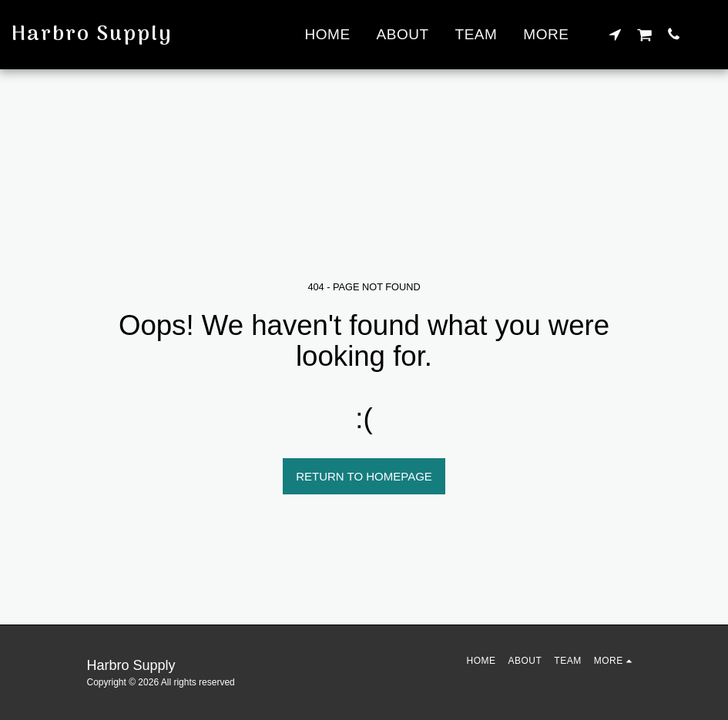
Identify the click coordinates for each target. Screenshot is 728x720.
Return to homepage (364, 476)
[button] (615, 34)
